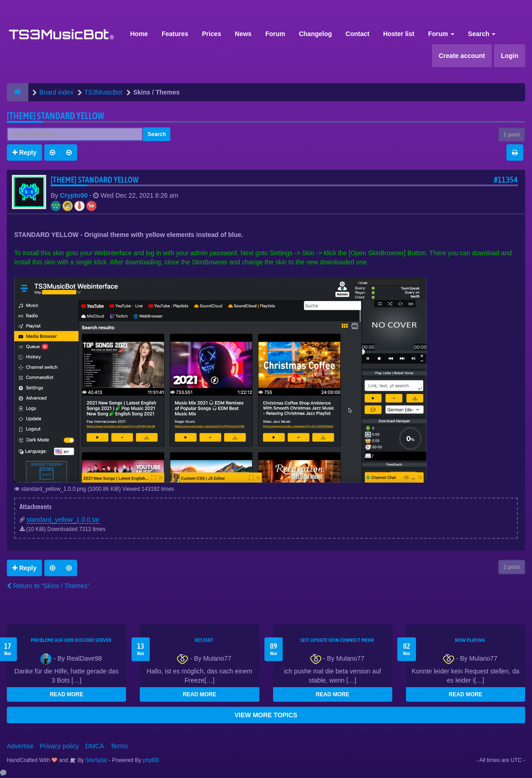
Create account (462, 56)
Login (510, 56)
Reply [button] (24, 152)
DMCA (95, 746)
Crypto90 (74, 195)
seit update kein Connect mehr (337, 640)
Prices (211, 34)
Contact (358, 34)
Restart (204, 640)
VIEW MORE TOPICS (266, 715)
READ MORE (66, 694)
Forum (275, 34)
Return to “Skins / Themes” (48, 586)
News (243, 34)
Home (139, 34)
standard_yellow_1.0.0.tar (63, 520)
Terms (119, 746)
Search (482, 34)
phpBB (151, 760)
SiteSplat (96, 760)
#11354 (506, 180)
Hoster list (399, 34)
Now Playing (470, 640)
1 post (512, 135)
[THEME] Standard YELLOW (55, 116)
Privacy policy (59, 746)
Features (175, 34)
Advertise (20, 746)
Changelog (315, 34)
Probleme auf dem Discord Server (71, 640)
